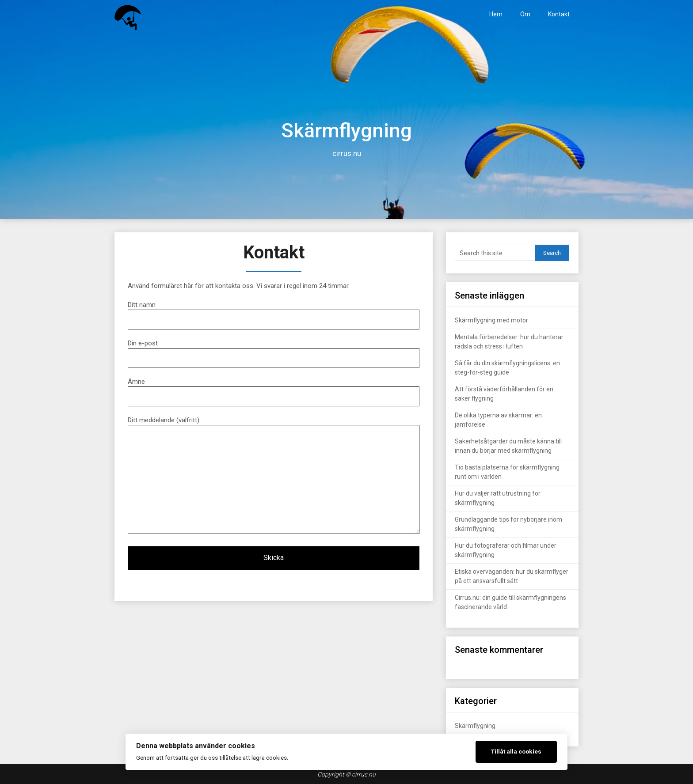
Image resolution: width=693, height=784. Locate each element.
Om (525, 14)
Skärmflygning (475, 726)
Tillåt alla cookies (516, 751)
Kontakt (559, 14)
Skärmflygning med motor (491, 320)
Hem (496, 14)
